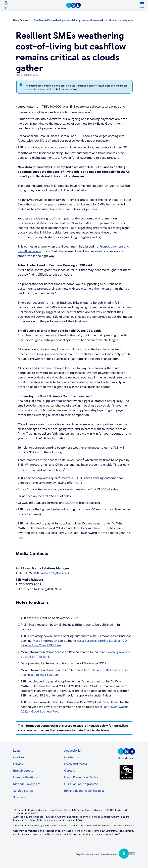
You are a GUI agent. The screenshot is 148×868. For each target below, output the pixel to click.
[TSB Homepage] (102, 5)
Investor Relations (26, 777)
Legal (17, 751)
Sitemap (19, 797)
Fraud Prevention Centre (81, 777)
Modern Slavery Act (27, 784)
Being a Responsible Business (84, 791)
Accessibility (73, 751)
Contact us (72, 757)
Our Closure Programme (81, 784)
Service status (23, 791)
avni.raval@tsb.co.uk (55, 573)
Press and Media (76, 764)
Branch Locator (24, 771)
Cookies (19, 757)
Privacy (18, 764)
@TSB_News (54, 589)
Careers (70, 771)
